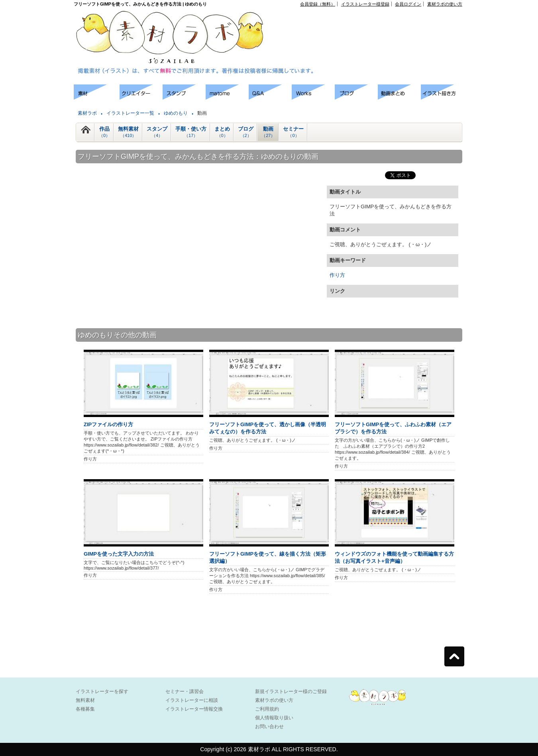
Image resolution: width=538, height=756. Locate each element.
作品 (104, 132)
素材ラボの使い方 (445, 4)
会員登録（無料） (318, 4)
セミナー (293, 132)
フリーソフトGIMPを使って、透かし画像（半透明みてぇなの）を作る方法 (268, 428)
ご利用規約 (267, 709)
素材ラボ (87, 113)
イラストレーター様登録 (365, 4)
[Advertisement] (371, 24)
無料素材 (128, 132)
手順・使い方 (191, 132)
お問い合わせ (269, 727)
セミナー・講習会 (185, 691)
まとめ (222, 132)
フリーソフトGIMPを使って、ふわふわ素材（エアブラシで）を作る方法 (393, 428)
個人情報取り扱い (274, 718)
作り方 (337, 275)
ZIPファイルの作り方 (108, 424)
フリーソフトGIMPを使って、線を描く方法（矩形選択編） (268, 557)
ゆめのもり (176, 113)
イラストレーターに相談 (192, 700)
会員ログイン (408, 4)
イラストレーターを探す (102, 691)
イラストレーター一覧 (130, 113)
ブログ (246, 132)
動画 (268, 132)
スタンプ (157, 132)
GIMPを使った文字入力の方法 (119, 554)
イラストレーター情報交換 (194, 709)
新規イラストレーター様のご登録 (291, 691)
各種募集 (85, 709)
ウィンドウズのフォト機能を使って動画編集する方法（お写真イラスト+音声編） (394, 557)
